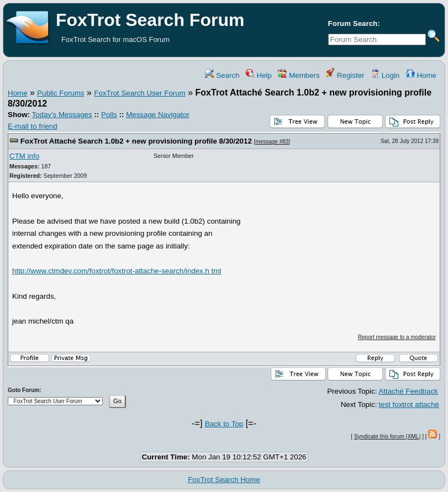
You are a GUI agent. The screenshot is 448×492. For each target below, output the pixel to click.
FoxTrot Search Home (224, 480)
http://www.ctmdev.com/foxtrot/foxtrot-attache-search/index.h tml (117, 271)
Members (299, 75)
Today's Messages (62, 115)
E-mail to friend (33, 126)
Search (222, 75)
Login (385, 75)
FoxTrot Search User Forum (139, 93)
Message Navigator (158, 115)
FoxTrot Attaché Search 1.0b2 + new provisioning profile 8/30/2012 (136, 141)
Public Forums (60, 93)
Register (345, 75)
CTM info (24, 156)
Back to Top (224, 424)
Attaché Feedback (408, 391)
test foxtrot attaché (409, 404)
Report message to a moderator (397, 337)
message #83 (272, 142)
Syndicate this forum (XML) (388, 437)
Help (259, 75)
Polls (109, 115)
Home (421, 75)
